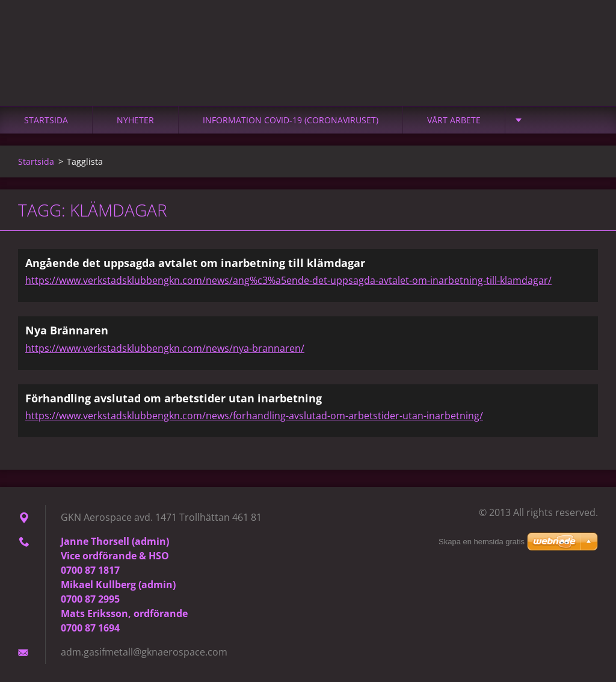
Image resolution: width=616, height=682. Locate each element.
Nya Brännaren (67, 330)
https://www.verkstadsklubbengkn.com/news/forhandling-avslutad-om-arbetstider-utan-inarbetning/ (254, 416)
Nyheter (135, 120)
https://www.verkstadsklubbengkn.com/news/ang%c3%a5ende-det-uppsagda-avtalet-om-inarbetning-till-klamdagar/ (288, 280)
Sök (585, 35)
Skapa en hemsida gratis (482, 542)
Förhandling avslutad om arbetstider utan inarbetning (174, 398)
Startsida (46, 120)
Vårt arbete (454, 120)
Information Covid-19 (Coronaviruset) (291, 120)
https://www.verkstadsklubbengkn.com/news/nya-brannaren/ (165, 348)
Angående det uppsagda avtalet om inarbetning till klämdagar (195, 263)
